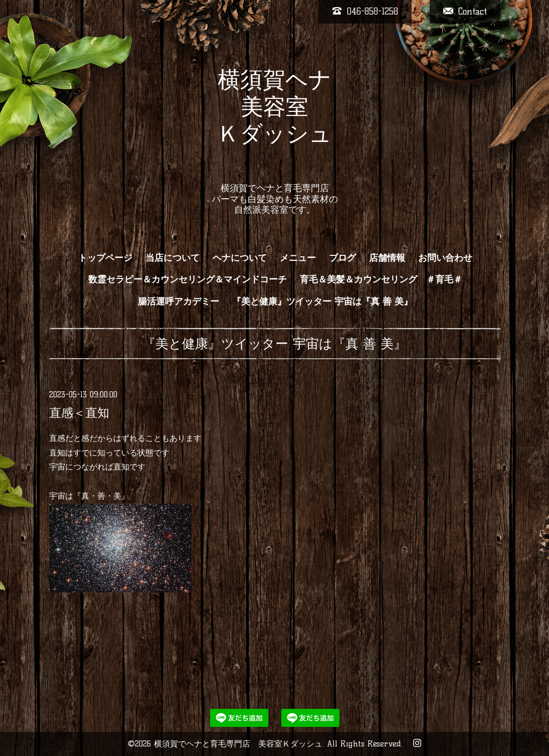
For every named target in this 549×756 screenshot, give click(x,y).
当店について (172, 258)
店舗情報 (387, 258)
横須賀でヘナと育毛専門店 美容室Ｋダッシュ (238, 744)
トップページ (105, 258)
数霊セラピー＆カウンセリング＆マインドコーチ (188, 279)
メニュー (298, 258)
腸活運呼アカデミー (178, 301)
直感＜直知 (79, 413)
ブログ (342, 258)
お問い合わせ (445, 258)
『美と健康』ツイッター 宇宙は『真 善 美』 (322, 301)
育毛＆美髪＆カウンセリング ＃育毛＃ (381, 279)
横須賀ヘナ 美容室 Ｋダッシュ (274, 120)
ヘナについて (240, 258)
